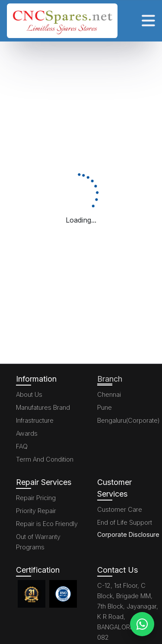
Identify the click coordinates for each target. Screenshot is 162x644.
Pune (105, 407)
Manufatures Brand (43, 407)
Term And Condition (45, 459)
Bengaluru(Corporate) (129, 420)
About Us (29, 394)
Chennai (109, 394)
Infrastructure (35, 420)
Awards (27, 433)
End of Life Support (125, 522)
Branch (110, 379)
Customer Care (120, 509)
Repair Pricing (36, 498)
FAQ (22, 446)
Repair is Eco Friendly (47, 524)
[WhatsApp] (142, 624)
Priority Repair (36, 511)
